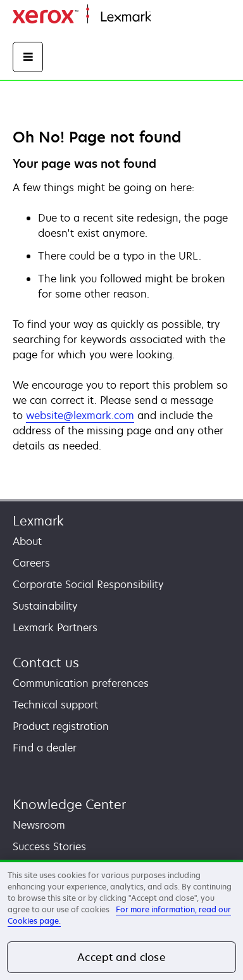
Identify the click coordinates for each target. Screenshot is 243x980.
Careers (31, 563)
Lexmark (38, 521)
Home (163, 17)
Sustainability (45, 606)
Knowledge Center (69, 804)
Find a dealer (45, 748)
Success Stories (49, 846)
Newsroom (39, 825)
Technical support (55, 705)
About (27, 541)
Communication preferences (81, 683)
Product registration (61, 726)
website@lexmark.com (80, 416)
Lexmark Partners (55, 627)
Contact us (46, 663)
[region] (121, 920)
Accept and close (121, 957)
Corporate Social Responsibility (88, 584)
